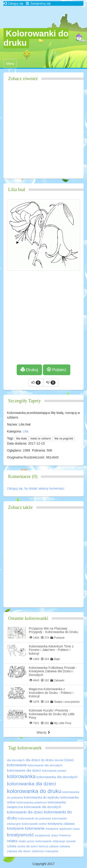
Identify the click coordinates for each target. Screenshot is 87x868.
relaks (12, 841)
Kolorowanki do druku (36, 38)
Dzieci (69, 760)
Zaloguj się (13, 3)
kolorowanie (17, 765)
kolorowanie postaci (54, 771)
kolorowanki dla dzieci (25, 812)
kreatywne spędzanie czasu (63, 829)
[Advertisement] (43, 132)
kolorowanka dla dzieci (31, 784)
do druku (47, 760)
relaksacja (59, 841)
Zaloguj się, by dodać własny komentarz (36, 488)
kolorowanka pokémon (32, 802)
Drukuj (29, 370)
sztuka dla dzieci (27, 846)
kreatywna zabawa (61, 824)
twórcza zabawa (48, 846)
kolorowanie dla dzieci (24, 770)
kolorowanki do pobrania (35, 818)
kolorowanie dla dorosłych (45, 765)
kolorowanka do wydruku (42, 797)
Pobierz (57, 370)
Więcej (44, 732)
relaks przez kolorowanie (35, 841)
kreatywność (21, 835)
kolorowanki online (34, 824)
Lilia (26, 431)
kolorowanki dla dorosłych (42, 807)
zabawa (65, 846)
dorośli (59, 760)
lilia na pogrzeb (64, 439)
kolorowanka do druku (34, 791)
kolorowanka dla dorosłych (57, 777)
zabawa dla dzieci (19, 851)
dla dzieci (33, 760)
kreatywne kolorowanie (26, 828)
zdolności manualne (45, 851)
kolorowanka (21, 776)
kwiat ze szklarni (40, 439)
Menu (11, 65)
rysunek (71, 841)
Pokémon (65, 835)
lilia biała (21, 439)
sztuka (12, 846)
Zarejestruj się (38, 3)
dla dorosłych (16, 760)
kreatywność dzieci (47, 835)
